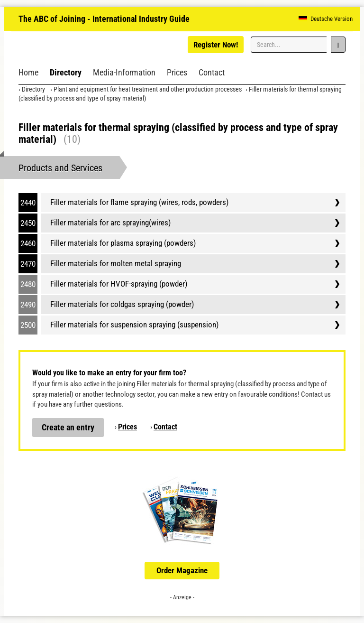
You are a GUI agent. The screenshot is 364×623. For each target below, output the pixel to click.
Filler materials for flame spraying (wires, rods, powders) (139, 202)
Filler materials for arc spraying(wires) (110, 223)
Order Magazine (182, 570)
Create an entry (68, 427)
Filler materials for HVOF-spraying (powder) (119, 284)
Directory (66, 72)
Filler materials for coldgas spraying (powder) (122, 304)
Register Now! (216, 45)
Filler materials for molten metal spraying (116, 263)
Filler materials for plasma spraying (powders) (123, 243)
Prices (177, 72)
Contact (212, 72)
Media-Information (124, 72)
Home (28, 72)
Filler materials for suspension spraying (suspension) (134, 325)
